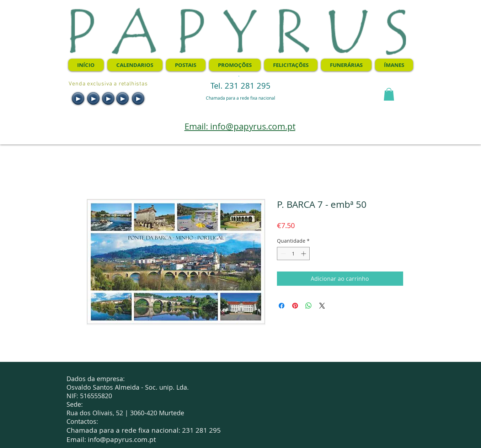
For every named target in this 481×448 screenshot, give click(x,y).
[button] (389, 94)
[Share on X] (322, 306)
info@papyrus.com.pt (122, 439)
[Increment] (304, 254)
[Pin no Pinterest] (295, 306)
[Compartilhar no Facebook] (282, 306)
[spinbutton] (293, 254)
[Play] (78, 98)
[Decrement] (282, 254)
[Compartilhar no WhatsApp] (309, 306)
